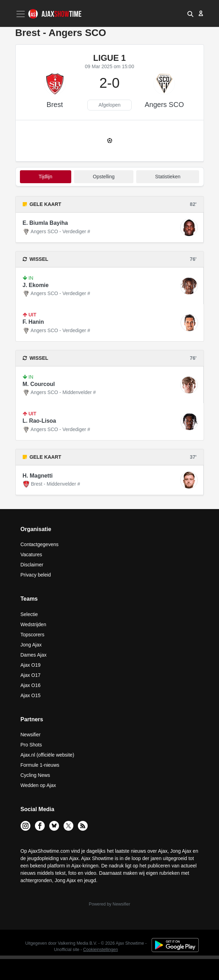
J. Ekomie (36, 285)
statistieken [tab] (168, 177)
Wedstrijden (34, 624)
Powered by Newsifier (109, 904)
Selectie (29, 614)
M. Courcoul (39, 384)
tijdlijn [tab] (46, 177)
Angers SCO (164, 105)
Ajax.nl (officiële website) (48, 755)
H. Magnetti (38, 476)
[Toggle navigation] (21, 14)
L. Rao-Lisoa (39, 421)
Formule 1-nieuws (40, 765)
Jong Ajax (31, 645)
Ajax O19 (31, 665)
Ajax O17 (31, 675)
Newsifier (31, 735)
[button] (190, 13)
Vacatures (31, 555)
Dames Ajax (34, 655)
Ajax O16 (31, 685)
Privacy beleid (36, 575)
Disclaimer (32, 565)
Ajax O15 (31, 695)
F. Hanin (33, 322)
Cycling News (35, 775)
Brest (55, 105)
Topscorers (32, 635)
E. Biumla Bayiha (45, 223)
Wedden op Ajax (38, 785)
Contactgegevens (40, 544)
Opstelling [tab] (104, 177)
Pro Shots (31, 745)
